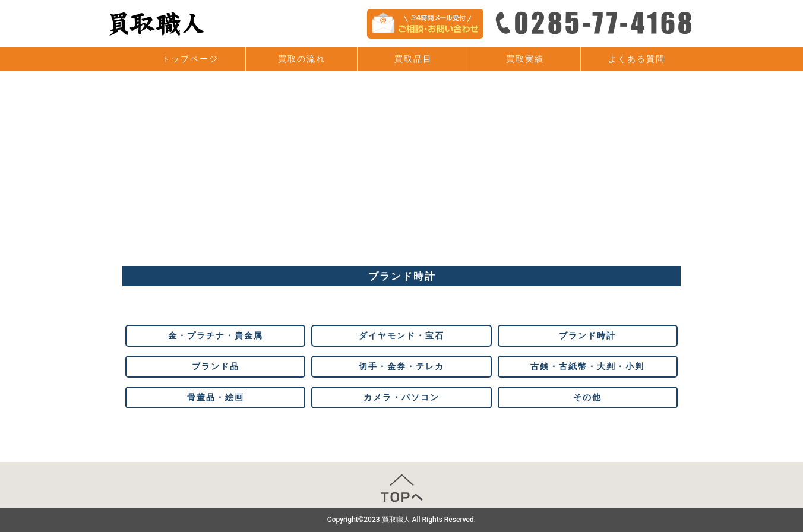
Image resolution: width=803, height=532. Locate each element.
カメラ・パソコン (401, 397)
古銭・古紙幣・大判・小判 (587, 366)
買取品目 (413, 59)
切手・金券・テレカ (401, 366)
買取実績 (525, 59)
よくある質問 (637, 59)
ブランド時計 (587, 335)
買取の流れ (302, 59)
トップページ (190, 59)
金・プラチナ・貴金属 (216, 335)
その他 (587, 397)
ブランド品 (216, 366)
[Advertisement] (401, 177)
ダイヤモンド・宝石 (401, 335)
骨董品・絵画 (216, 397)
